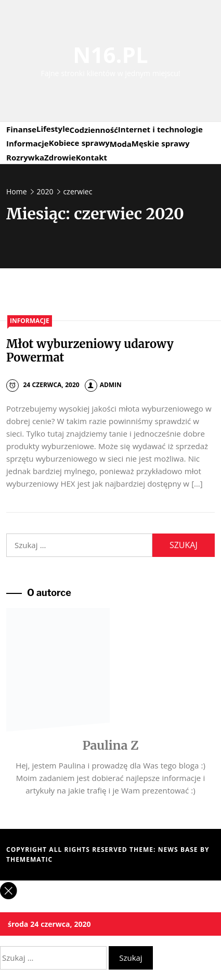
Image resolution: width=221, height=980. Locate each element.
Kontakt (92, 157)
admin (103, 385)
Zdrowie (60, 157)
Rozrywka (25, 157)
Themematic (29, 859)
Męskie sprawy (161, 143)
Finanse (21, 129)
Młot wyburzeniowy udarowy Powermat (90, 351)
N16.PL (110, 54)
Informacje (28, 143)
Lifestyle (53, 129)
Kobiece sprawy (79, 143)
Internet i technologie (160, 129)
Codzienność (94, 130)
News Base (179, 849)
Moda (121, 144)
